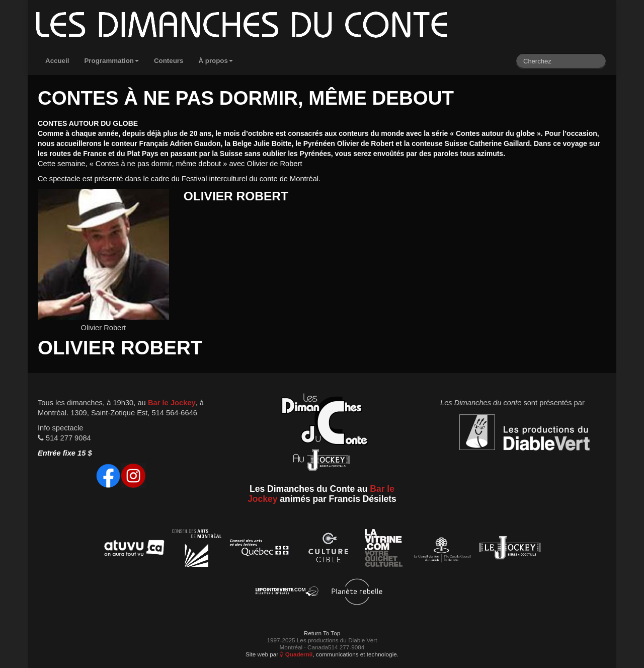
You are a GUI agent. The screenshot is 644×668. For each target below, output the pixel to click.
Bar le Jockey (172, 403)
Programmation (111, 61)
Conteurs (169, 61)
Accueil (57, 61)
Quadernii (296, 654)
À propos (216, 61)
